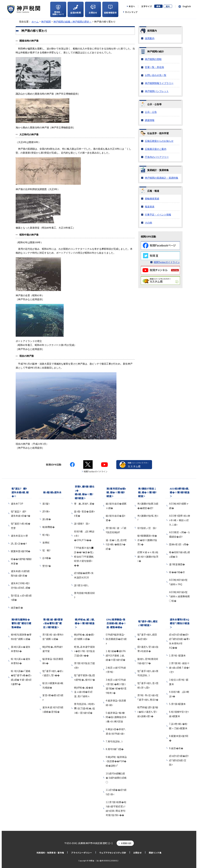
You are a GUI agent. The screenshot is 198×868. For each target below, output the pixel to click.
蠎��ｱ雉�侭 (177, 572)
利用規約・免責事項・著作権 (50, 853)
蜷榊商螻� (49, 527)
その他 (148, 223)
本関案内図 (126, 843)
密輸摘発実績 (152, 199)
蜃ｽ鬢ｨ (46, 504)
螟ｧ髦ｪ (46, 535)
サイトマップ (131, 12)
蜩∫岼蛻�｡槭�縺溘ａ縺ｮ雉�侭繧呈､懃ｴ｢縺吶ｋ (84, 692)
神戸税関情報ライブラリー (159, 83)
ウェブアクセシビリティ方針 (113, 853)
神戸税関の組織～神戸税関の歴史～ (73, 22)
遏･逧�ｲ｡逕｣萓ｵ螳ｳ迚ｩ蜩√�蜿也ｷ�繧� (116, 544)
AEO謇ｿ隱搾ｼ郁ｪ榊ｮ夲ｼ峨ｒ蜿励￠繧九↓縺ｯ (180, 520)
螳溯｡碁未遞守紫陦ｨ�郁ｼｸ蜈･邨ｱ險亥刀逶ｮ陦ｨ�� (85, 651)
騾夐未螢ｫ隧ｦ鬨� (21, 551)
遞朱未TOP (17, 504)
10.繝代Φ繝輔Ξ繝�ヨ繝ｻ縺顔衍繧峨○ (116, 778)
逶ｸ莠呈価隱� (177, 564)
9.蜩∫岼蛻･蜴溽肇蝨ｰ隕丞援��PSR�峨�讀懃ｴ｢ (116, 761)
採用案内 (150, 38)
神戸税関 (46, 22)
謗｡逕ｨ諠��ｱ (19, 543)
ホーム (35, 22)
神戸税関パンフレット (157, 91)
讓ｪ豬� (47, 519)
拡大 (168, 6)
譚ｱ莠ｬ (46, 511)
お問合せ (137, 853)
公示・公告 (151, 112)
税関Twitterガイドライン (167, 262)
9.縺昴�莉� (176, 748)
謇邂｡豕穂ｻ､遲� (84, 504)
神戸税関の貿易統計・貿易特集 (162, 178)
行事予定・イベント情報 (158, 215)
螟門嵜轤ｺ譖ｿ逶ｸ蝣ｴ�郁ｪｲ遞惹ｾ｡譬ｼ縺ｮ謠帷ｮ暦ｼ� (148, 712)
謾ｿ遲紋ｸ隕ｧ (82, 523)
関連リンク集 (155, 853)
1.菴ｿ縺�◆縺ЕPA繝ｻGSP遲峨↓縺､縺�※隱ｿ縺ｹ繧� (116, 655)
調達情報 (150, 120)
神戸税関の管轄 (153, 59)
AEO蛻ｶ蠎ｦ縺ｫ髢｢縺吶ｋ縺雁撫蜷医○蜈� (179, 596)
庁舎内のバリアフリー (157, 157)
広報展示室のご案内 (156, 149)
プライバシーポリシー (81, 853)
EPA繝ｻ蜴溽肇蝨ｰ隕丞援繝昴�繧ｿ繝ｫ (116, 639)
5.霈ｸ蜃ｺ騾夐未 (177, 704)
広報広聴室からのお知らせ (159, 141)
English (187, 6)
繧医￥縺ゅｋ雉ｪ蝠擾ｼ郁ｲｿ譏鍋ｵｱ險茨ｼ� (148, 556)
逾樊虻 (46, 542)
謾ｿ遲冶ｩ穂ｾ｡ (81, 585)
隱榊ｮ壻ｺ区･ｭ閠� (179, 544)
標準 (158, 6)
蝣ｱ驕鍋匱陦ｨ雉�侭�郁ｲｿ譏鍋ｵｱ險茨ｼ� (147, 540)
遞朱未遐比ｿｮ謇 (20, 536)
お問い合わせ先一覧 (156, 75)
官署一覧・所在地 (154, 67)
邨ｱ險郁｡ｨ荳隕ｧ (147, 528)
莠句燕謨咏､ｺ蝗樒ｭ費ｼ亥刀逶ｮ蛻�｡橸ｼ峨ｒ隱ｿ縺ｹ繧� (84, 708)
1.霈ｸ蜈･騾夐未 (177, 655)
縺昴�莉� (17, 608)
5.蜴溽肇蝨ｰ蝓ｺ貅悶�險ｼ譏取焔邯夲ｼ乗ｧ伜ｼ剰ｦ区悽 (116, 717)
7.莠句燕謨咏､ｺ (114, 741)
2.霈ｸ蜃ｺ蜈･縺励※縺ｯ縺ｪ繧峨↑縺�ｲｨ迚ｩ (179, 667)
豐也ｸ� (47, 566)
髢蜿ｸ (46, 550)
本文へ (132, 6)
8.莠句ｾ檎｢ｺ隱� (115, 749)
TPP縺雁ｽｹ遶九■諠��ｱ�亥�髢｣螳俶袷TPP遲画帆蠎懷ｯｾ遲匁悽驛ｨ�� (84, 556)
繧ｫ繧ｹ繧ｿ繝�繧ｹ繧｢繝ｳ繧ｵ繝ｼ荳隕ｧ (179, 760)
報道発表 (150, 207)
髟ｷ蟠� (47, 558)
